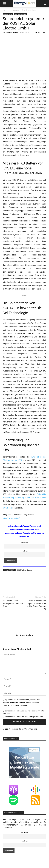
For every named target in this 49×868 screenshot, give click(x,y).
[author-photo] (25, 631)
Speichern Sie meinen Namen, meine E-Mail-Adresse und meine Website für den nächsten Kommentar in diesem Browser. (22, 703)
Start (4, 10)
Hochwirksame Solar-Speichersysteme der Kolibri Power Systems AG (37, 605)
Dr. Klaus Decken (12, 33)
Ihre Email (24, 551)
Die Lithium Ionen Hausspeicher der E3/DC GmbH (13, 604)
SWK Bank (7, 508)
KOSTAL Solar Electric (25, 570)
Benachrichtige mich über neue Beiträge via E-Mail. (24, 717)
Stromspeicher (14, 10)
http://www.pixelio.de (12, 518)
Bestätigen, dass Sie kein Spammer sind (20, 729)
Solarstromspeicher (29, 10)
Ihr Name (24, 543)
